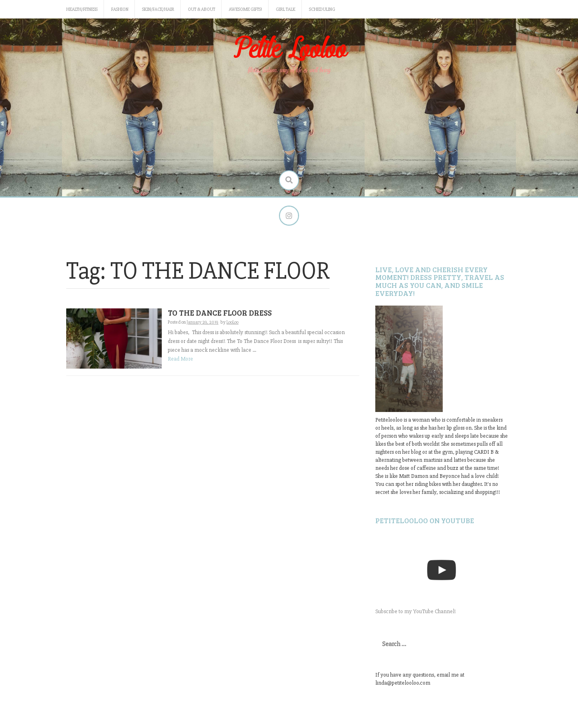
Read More (180, 359)
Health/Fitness (82, 9)
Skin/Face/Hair (158, 9)
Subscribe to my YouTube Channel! (416, 611)
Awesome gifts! (245, 9)
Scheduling (322, 9)
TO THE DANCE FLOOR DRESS (220, 313)
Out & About (201, 9)
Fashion (120, 9)
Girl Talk (286, 9)
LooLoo (232, 322)
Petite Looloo (289, 50)
